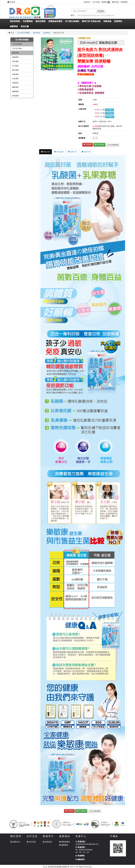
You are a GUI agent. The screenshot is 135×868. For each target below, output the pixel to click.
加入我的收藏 (113, 145)
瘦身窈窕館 (15, 21)
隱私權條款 (65, 842)
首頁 (12, 33)
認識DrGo (15, 842)
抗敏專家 (47, 33)
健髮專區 (14, 26)
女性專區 (15, 79)
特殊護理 (15, 96)
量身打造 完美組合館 (91, 21)
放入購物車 (99, 145)
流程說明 (47, 842)
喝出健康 (15, 70)
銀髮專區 (15, 57)
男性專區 (15, 61)
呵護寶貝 (15, 83)
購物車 (106, 2)
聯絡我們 (80, 859)
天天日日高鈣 (17, 44)
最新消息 (115, 2)
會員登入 (87, 2)
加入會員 (96, 2)
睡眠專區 (15, 87)
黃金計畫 (25, 26)
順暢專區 (15, 91)
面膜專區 (118, 21)
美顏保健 (107, 21)
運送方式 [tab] (86, 152)
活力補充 (15, 66)
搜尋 (101, 11)
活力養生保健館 (72, 21)
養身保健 (36, 33)
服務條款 (64, 845)
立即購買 (88, 145)
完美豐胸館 (28, 21)
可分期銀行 (109, 110)
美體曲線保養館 (55, 21)
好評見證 (31, 842)
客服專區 (124, 2)
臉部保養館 (41, 21)
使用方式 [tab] (72, 152)
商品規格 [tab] (59, 152)
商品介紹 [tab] (46, 152)
